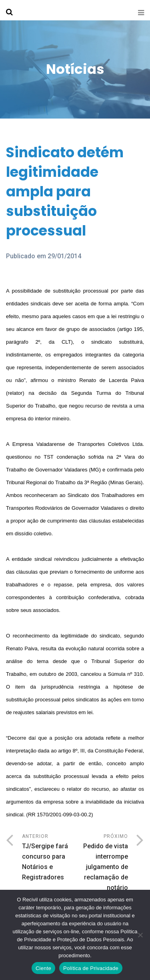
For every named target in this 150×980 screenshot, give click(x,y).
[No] (140, 935)
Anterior (49, 858)
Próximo (102, 874)
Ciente (43, 968)
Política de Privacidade (91, 968)
